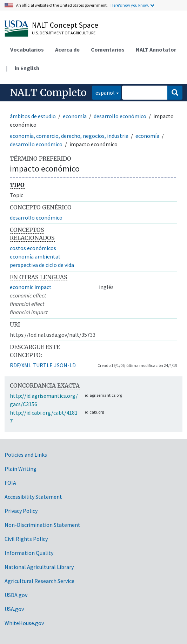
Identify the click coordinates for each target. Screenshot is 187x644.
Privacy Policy (21, 511)
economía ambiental (35, 256)
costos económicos (33, 248)
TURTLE (43, 365)
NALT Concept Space (65, 25)
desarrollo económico (120, 116)
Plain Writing (21, 469)
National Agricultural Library (39, 567)
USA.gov (14, 609)
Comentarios (108, 49)
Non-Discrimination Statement (42, 525)
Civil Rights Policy (26, 539)
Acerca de (67, 49)
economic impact (31, 287)
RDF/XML (21, 365)
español (103, 92)
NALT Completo (48, 93)
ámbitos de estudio (33, 116)
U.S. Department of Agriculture (64, 33)
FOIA (10, 483)
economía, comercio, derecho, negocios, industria (69, 136)
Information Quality (29, 553)
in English (27, 68)
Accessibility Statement (33, 497)
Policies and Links (26, 455)
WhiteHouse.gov (24, 623)
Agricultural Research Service (39, 581)
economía (75, 116)
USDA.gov (16, 595)
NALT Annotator (156, 49)
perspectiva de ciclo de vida (42, 265)
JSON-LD (65, 365)
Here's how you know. (130, 5)
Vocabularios (27, 49)
